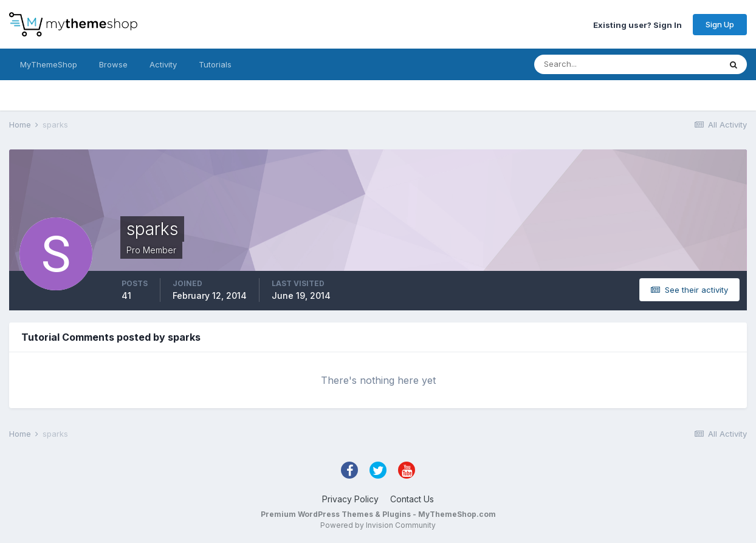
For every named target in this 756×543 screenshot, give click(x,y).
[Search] (588, 64)
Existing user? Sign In (637, 24)
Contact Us (412, 499)
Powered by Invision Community (378, 525)
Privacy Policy (350, 499)
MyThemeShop (49, 64)
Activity (163, 64)
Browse (113, 64)
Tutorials (215, 64)
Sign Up (720, 24)
